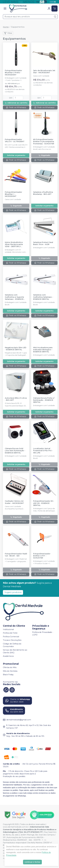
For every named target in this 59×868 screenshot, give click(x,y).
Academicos (8, 656)
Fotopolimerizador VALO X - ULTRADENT (15, 141)
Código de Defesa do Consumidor (12, 645)
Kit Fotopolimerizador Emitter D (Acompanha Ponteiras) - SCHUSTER (44, 142)
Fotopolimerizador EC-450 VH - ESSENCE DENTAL (44, 503)
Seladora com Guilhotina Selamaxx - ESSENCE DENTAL (43, 297)
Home (6, 27)
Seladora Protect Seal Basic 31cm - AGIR (43, 243)
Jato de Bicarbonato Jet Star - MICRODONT (44, 72)
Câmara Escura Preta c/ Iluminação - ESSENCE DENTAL (44, 400)
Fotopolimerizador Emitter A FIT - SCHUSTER (42, 556)
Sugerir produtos (13, 592)
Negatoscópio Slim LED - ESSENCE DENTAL (16, 349)
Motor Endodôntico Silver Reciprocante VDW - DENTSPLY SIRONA (14, 245)
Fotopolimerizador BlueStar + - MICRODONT (13, 194)
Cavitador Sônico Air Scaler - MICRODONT (14, 502)
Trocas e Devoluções (12, 640)
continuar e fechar (32, 862)
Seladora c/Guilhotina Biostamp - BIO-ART (43, 193)
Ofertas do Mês (10, 667)
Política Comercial (11, 637)
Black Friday (8, 675)
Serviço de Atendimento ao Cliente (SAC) (15, 651)
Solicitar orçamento (16, 155)
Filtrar (8, 33)
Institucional (8, 629)
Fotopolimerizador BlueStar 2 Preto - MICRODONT (13, 73)
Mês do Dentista (10, 671)
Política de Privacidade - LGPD (43, 634)
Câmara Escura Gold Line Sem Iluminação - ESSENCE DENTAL (15, 451)
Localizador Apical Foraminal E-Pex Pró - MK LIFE (43, 451)
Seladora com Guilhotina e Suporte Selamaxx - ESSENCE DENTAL (14, 297)
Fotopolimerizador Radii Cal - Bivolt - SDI (16, 555)
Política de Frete (10, 633)
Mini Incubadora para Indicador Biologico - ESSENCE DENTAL (43, 350)
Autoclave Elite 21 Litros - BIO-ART (16, 399)
